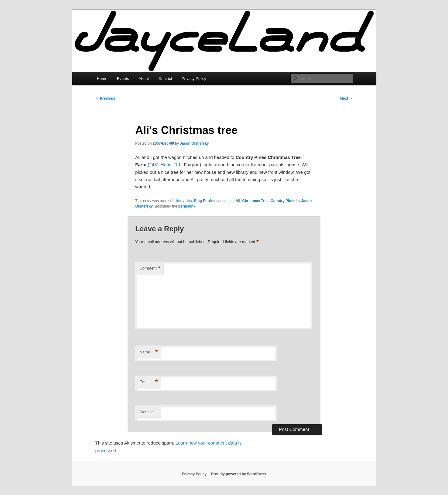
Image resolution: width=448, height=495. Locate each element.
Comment (150, 268)
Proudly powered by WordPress (239, 474)
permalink (187, 206)
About (144, 79)
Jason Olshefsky (194, 143)
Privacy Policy (194, 79)
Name (149, 352)
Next (346, 98)
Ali (238, 201)
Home (102, 79)
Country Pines (283, 201)
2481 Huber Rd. (165, 165)
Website (147, 412)
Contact (165, 79)
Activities (184, 201)
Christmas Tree (256, 201)
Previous (105, 98)
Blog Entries (205, 201)
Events (123, 79)
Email (149, 382)
